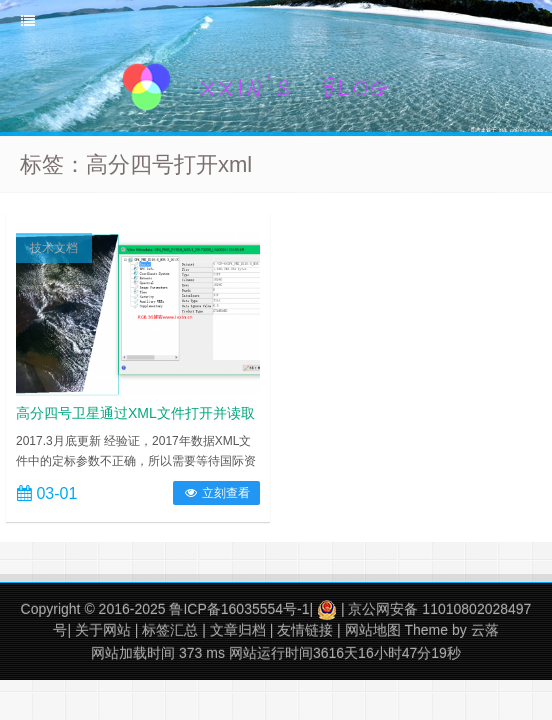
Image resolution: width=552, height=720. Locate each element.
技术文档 (54, 248)
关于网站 (103, 630)
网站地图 (373, 630)
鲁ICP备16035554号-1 (239, 609)
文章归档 (238, 630)
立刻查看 (216, 493)
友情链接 (305, 630)
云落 (485, 630)
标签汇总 (170, 630)
